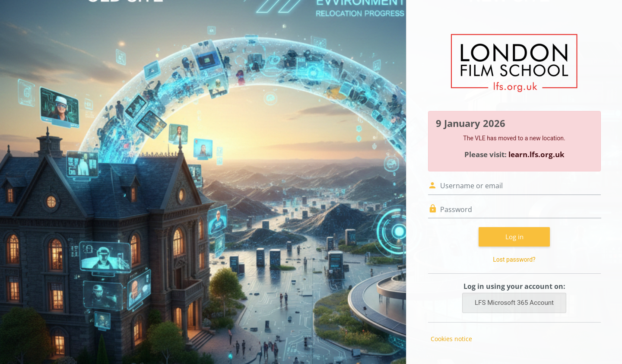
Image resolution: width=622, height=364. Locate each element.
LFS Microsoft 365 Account (514, 303)
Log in (514, 237)
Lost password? (514, 260)
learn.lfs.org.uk (536, 154)
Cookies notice (451, 339)
